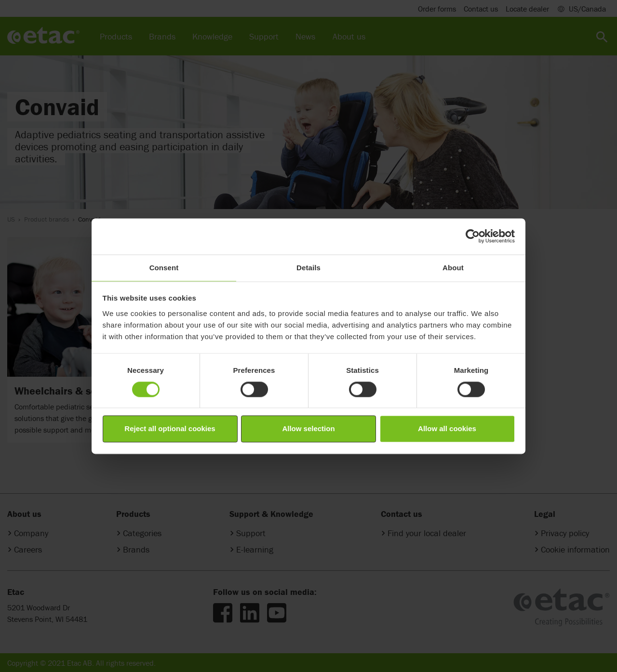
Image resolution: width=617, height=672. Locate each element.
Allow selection (308, 429)
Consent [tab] (164, 268)
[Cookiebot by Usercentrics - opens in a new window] (473, 236)
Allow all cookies (447, 429)
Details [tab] (308, 268)
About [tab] (453, 268)
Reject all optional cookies (170, 429)
